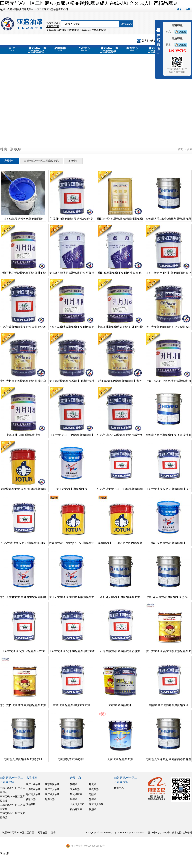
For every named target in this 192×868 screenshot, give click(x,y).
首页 (181, 149)
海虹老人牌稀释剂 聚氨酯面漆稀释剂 (168, 759)
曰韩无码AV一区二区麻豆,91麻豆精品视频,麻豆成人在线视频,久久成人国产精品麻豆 (89, 3)
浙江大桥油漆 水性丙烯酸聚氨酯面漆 (23, 705)
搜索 (190, 149)
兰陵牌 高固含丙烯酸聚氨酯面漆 (168, 705)
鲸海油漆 (50, 799)
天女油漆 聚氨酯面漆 (120, 759)
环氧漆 (93, 784)
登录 (179, 9)
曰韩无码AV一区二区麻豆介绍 (36, 50)
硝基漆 (74, 799)
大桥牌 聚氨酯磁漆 (120, 705)
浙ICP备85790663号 (159, 833)
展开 (158, 41)
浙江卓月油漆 (52, 794)
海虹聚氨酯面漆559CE (72, 759)
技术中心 (119, 788)
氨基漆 (93, 799)
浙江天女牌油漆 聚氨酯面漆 (168, 543)
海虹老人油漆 (33, 794)
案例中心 (132, 49)
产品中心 (84, 49)
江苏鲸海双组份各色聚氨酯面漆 (23, 219)
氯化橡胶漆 (76, 794)
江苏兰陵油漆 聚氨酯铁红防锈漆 (120, 651)
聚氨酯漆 (94, 789)
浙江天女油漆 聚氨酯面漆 (72, 489)
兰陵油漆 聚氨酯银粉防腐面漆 (72, 705)
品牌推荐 (60, 49)
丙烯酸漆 (75, 789)
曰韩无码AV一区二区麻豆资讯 (108, 50)
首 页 (12, 49)
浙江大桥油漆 (33, 784)
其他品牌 (31, 804)
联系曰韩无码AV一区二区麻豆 (18, 833)
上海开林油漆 (33, 789)
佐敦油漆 (31, 799)
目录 (53, 833)
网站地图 (42, 833)
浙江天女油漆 (52, 789)
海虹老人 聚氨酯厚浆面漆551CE (23, 759)
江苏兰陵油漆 (52, 784)
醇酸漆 (93, 794)
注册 (188, 9)
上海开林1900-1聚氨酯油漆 (23, 435)
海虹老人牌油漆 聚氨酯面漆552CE (168, 597)
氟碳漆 (50, 26)
